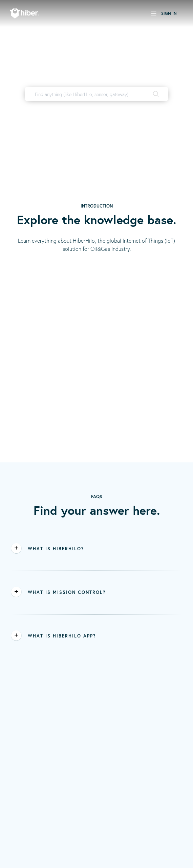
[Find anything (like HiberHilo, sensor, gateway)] (96, 94)
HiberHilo (98, 108)
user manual (127, 108)
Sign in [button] (169, 13)
